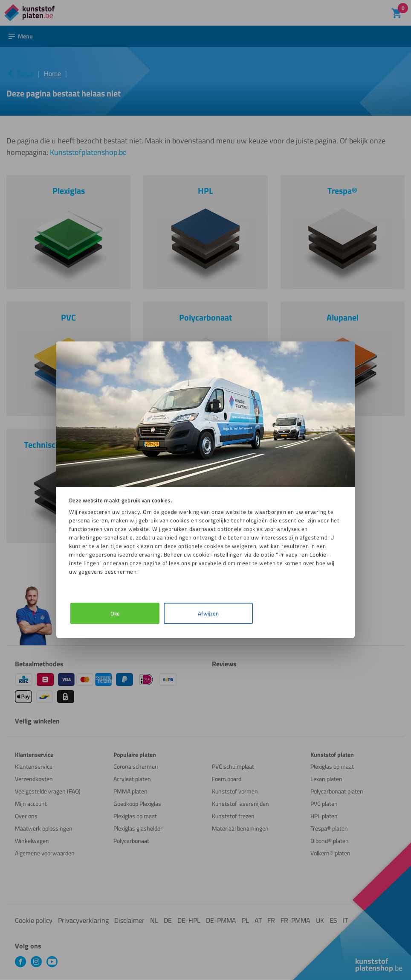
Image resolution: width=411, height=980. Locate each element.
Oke (113, 613)
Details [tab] (204, 613)
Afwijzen (295, 613)
